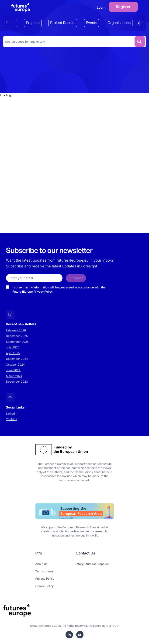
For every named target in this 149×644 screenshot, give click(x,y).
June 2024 (13, 370)
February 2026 (16, 330)
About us (42, 564)
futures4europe (43, 626)
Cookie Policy (45, 586)
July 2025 (13, 347)
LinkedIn (12, 414)
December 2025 (17, 336)
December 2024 (17, 359)
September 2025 (17, 342)
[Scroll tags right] (139, 23)
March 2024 (14, 376)
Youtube (12, 419)
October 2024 (16, 365)
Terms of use (44, 571)
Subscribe (76, 278)
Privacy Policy (43, 292)
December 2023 (17, 382)
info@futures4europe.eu (92, 564)
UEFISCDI (113, 626)
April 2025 (13, 353)
